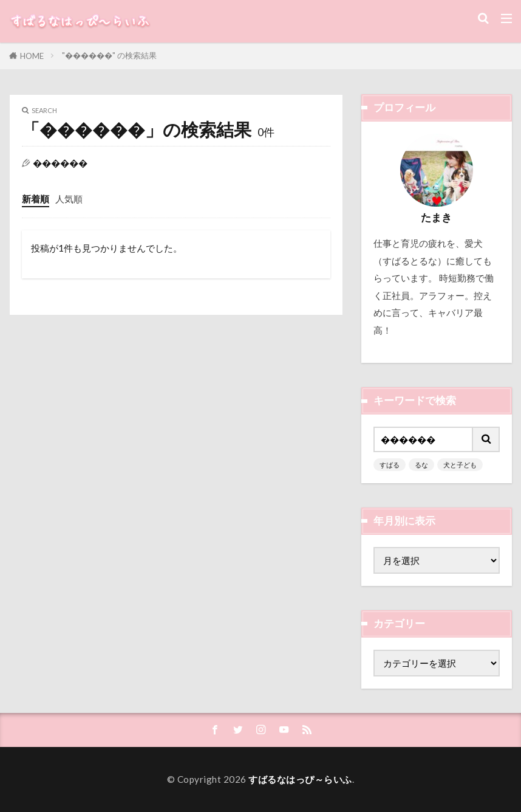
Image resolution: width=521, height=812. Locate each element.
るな (421, 465)
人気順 (69, 199)
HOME (32, 56)
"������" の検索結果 (109, 55)
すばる (390, 465)
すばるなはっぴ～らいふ (300, 779)
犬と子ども (460, 465)
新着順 (36, 199)
